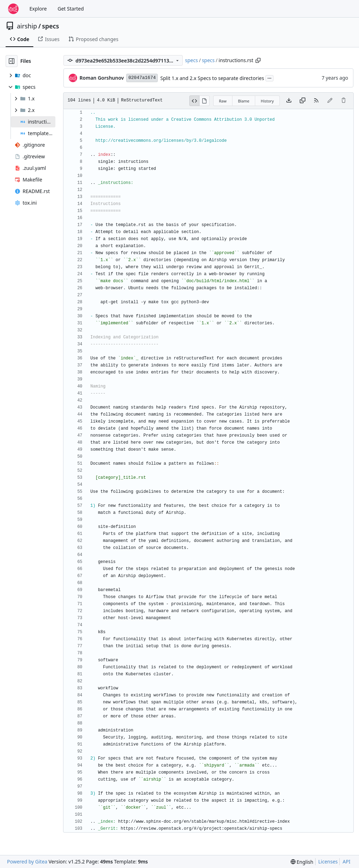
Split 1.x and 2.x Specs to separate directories (212, 78)
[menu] (302, 862)
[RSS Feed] (316, 101)
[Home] (13, 9)
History (267, 101)
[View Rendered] (205, 101)
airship (27, 26)
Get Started (71, 9)
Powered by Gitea (27, 862)
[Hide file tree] (12, 61)
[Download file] (289, 101)
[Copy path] (258, 60)
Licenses (328, 862)
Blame (244, 101)
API (346, 862)
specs (51, 26)
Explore (38, 9)
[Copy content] (303, 101)
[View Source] (195, 101)
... (270, 78)
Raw (223, 101)
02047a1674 (142, 78)
